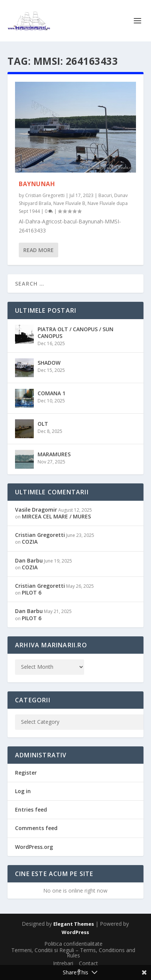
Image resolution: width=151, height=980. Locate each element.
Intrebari (63, 963)
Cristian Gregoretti (45, 195)
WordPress (75, 932)
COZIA (30, 542)
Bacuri (105, 195)
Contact (88, 963)
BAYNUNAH (37, 184)
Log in (23, 791)
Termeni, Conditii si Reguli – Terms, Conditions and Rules (73, 953)
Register (26, 773)
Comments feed (36, 828)
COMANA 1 (51, 393)
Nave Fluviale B (69, 203)
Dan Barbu (29, 560)
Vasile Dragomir (36, 510)
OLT (43, 424)
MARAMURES (54, 454)
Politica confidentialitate (73, 944)
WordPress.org (34, 847)
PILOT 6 (32, 592)
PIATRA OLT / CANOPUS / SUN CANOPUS (75, 333)
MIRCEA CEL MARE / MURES (56, 516)
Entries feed (31, 810)
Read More (39, 250)
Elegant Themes (74, 924)
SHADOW (49, 363)
